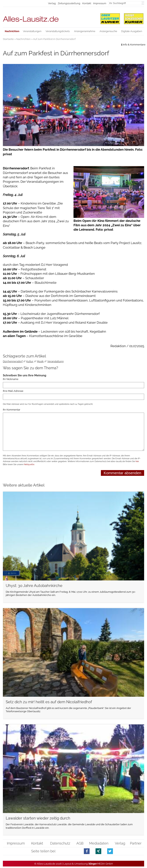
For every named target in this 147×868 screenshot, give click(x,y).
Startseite (8, 39)
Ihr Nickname (11, 379)
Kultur (30, 361)
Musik (40, 361)
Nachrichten (23, 39)
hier (137, 461)
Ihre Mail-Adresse (13, 391)
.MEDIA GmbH (101, 864)
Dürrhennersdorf (13, 361)
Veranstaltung (55, 361)
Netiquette (29, 464)
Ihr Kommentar (12, 410)
